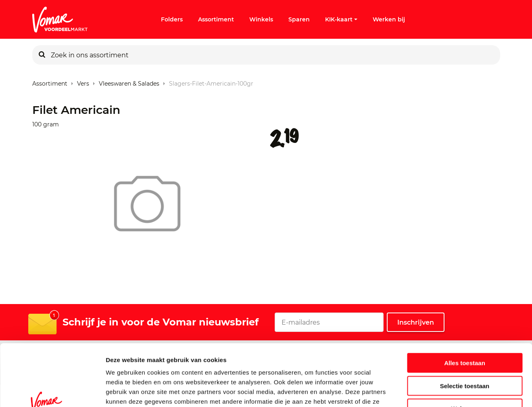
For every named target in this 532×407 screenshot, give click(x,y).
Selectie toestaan (465, 333)
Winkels (261, 19)
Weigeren (464, 356)
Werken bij (389, 19)
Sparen (299, 19)
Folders (172, 19)
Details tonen (436, 391)
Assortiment (216, 19)
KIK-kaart (341, 19)
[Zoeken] (42, 55)
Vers (83, 82)
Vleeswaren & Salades (129, 82)
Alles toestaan (465, 310)
